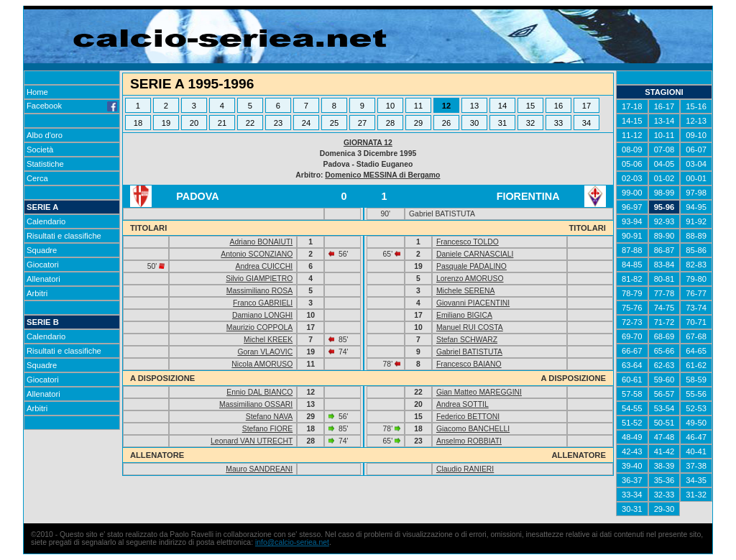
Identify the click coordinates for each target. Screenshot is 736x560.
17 (586, 106)
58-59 (696, 380)
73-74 (696, 308)
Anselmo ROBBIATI (469, 441)
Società (40, 150)
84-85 (632, 265)
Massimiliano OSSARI (256, 404)
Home (37, 92)
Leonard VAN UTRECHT (252, 441)
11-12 (632, 135)
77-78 (664, 293)
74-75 (664, 308)
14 (502, 106)
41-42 (664, 451)
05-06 (632, 164)
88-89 (696, 236)
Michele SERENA (465, 291)
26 (446, 123)
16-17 (664, 106)
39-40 (632, 466)
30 (474, 123)
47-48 (664, 437)
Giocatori (43, 265)
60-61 (632, 380)
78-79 (632, 293)
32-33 (664, 495)
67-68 (696, 336)
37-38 (696, 466)
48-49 (632, 437)
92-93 (664, 221)
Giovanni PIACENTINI (473, 303)
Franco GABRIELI (263, 303)
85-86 (696, 250)
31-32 (696, 495)
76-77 (696, 293)
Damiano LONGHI (262, 315)
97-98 (696, 193)
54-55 (632, 408)
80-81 (664, 279)
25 (334, 123)
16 (558, 106)
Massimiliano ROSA (259, 291)
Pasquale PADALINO (471, 266)
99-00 (632, 193)
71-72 (664, 322)
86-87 (664, 250)
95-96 (664, 207)
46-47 (696, 437)
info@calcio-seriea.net (292, 542)
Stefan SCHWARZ (467, 340)
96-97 (632, 207)
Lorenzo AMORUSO (470, 279)
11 (418, 106)
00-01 (696, 178)
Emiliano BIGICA (464, 315)
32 (530, 123)
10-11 (664, 135)
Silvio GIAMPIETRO (259, 279)
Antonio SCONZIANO (257, 254)
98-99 (664, 193)
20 (194, 123)
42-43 (632, 451)
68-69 (664, 336)
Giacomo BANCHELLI (473, 429)
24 (306, 123)
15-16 (696, 106)
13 (474, 106)
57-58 (632, 394)
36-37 (632, 480)
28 (390, 123)
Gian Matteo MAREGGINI (479, 392)
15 (530, 106)
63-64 (632, 365)
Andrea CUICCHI (264, 266)
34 (586, 123)
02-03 (632, 178)
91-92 (696, 221)
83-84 (664, 265)
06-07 (696, 150)
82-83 (696, 265)
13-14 (664, 121)
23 (278, 123)
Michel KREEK (268, 340)
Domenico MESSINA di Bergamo (382, 175)
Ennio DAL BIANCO (259, 392)
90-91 (632, 236)
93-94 (632, 221)
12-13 (696, 121)
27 (362, 123)
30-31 (632, 509)
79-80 (696, 279)
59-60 (664, 380)
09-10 (696, 135)
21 (222, 123)
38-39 (664, 466)
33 (558, 123)
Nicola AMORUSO (262, 364)
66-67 (632, 351)
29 (418, 123)
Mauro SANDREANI (259, 469)
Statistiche (45, 164)
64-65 (696, 351)
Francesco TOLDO (468, 242)
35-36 (664, 480)
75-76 (632, 308)
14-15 (632, 121)
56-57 (664, 394)
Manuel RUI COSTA (470, 327)
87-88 (632, 250)
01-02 (664, 178)
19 (166, 123)
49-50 (696, 423)
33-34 (632, 495)
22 (250, 123)
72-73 (632, 322)
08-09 (632, 150)
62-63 (664, 365)
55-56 (696, 394)
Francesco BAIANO (469, 364)
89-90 (664, 236)
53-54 (664, 408)
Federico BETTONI (468, 417)
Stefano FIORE (267, 429)
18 (138, 123)
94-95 (696, 207)
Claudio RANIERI (465, 469)
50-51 (664, 423)
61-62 (696, 365)
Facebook (72, 106)
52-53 (696, 408)
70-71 (696, 322)
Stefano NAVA (269, 417)
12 (446, 106)
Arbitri (37, 293)
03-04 (696, 164)
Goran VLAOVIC (265, 352)
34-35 (696, 480)
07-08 (664, 150)
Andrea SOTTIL (463, 404)
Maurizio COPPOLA (259, 327)
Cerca (37, 178)
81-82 (632, 279)
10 (390, 106)
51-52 (632, 423)
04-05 (664, 164)
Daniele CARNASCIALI (475, 254)
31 (502, 123)
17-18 (632, 106)
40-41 (696, 451)
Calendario (46, 221)
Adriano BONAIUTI (261, 242)
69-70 (632, 336)
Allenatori (43, 279)
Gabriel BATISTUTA (469, 352)
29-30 (664, 509)
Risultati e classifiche (64, 236)
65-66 (664, 351)
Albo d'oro (45, 135)
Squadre (42, 250)
